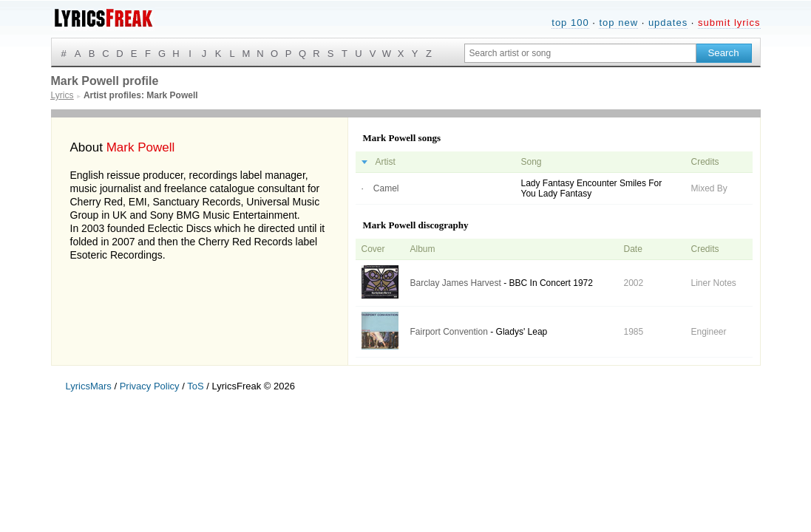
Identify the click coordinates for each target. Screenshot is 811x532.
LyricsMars (89, 386)
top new (618, 23)
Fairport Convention (449, 332)
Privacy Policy (150, 386)
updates (668, 23)
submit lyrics (729, 23)
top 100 (570, 23)
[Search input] (580, 53)
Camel (386, 188)
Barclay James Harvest (456, 283)
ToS (195, 386)
